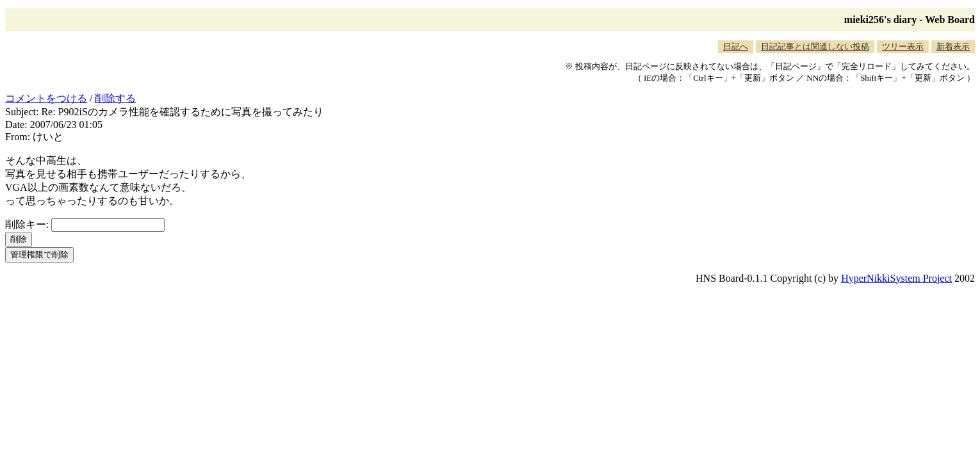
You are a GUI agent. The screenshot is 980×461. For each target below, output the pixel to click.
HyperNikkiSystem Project (896, 278)
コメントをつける (46, 98)
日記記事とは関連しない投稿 (815, 46)
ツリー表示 (903, 46)
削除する (115, 98)
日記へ (736, 46)
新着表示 (953, 46)
